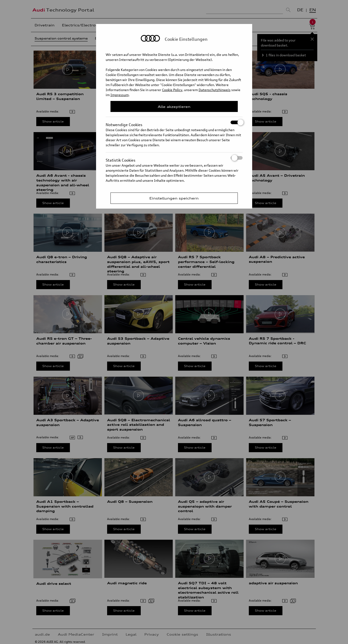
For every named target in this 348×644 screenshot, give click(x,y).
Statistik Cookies (174, 158)
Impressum (120, 95)
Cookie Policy (172, 90)
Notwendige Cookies (174, 122)
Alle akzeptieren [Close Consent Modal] (174, 107)
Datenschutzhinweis (215, 90)
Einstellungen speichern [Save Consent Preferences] (174, 198)
